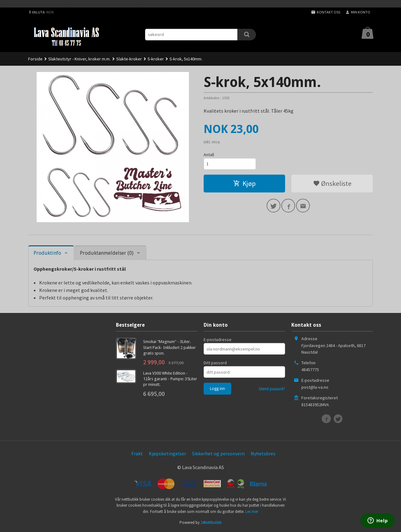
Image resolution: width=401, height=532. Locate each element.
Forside (35, 59)
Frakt (137, 453)
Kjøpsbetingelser (167, 453)
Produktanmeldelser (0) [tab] (107, 253)
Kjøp (244, 183)
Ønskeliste (332, 183)
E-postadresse (218, 340)
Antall (209, 155)
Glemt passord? (272, 389)
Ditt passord (215, 363)
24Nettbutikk (211, 522)
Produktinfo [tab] (47, 253)
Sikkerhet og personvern (218, 453)
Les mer (252, 512)
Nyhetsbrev (263, 453)
